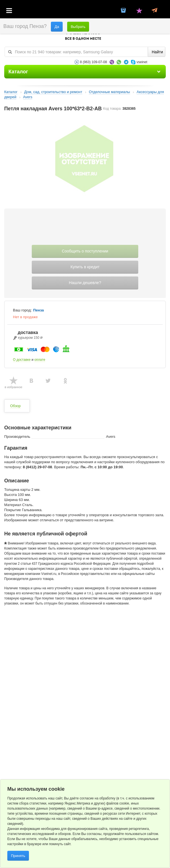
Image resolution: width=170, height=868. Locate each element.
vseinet (142, 62)
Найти (157, 52)
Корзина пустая (124, 11)
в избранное (14, 387)
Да (57, 27)
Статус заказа (154, 11)
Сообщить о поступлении (85, 251)
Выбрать (78, 27)
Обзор (15, 406)
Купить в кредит (85, 267)
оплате (40, 360)
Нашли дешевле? (85, 283)
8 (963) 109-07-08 (94, 62)
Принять (18, 856)
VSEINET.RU (83, 36)
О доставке (22, 360)
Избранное (139, 11)
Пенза (38, 310)
